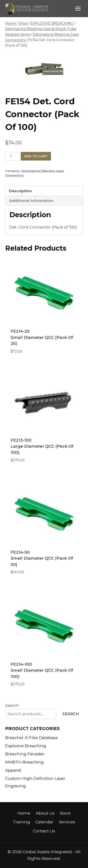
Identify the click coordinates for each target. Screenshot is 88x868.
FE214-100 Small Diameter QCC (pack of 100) (42, 670)
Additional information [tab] (31, 201)
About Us (45, 813)
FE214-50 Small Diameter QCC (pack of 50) (42, 558)
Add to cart (36, 156)
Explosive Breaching (26, 746)
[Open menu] (78, 8)
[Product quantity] (13, 156)
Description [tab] (20, 191)
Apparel (13, 770)
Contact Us (44, 831)
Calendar (44, 822)
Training (21, 822)
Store (65, 813)
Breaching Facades (25, 754)
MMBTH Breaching (24, 762)
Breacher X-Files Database (31, 738)
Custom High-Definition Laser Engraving (35, 782)
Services (67, 822)
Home (24, 813)
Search (12, 705)
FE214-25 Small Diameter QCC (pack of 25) (42, 337)
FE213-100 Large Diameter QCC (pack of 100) (42, 446)
